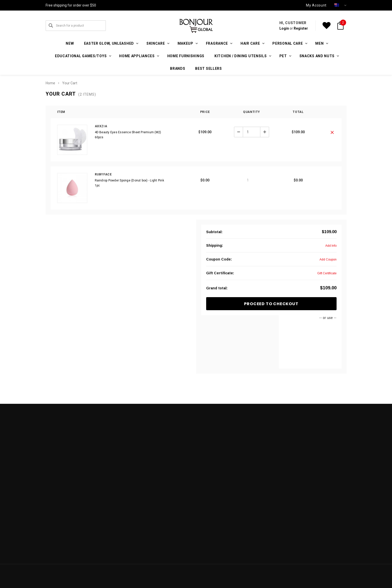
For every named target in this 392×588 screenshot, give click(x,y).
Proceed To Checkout (271, 304)
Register (301, 28)
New (70, 43)
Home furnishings (186, 56)
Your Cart (70, 83)
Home (50, 83)
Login (284, 28)
